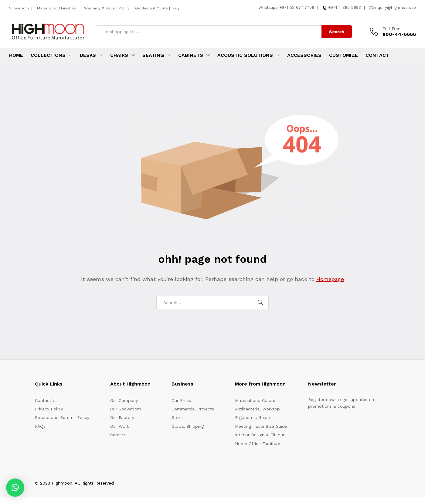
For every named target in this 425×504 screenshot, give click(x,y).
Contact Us (46, 400)
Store (177, 417)
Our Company (124, 400)
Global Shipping (188, 426)
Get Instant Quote (151, 8)
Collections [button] (48, 55)
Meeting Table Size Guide (261, 426)
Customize (343, 55)
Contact (377, 55)
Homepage (330, 279)
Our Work (120, 426)
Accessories (304, 55)
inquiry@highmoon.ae (395, 7)
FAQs (40, 426)
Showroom (20, 8)
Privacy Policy (49, 409)
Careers (118, 435)
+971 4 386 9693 (345, 7)
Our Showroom (126, 409)
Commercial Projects (193, 409)
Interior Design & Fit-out (260, 435)
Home (16, 55)
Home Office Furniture (258, 444)
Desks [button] (88, 55)
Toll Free (391, 29)
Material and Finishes (57, 8)
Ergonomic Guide (252, 417)
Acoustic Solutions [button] (245, 55)
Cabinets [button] (191, 55)
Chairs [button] (119, 55)
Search (337, 32)
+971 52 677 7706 (297, 7)
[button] (15, 488)
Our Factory (122, 417)
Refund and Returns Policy (62, 417)
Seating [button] (153, 55)
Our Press (181, 400)
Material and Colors (255, 400)
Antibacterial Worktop (257, 409)
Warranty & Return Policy (106, 8)
